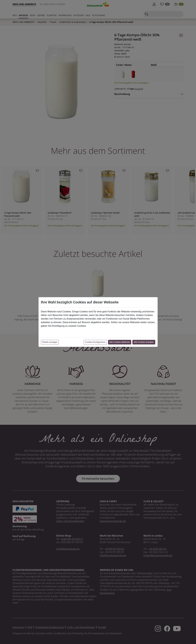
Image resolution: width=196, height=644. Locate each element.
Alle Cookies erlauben (144, 342)
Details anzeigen (50, 342)
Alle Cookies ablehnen (120, 342)
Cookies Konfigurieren (95, 342)
